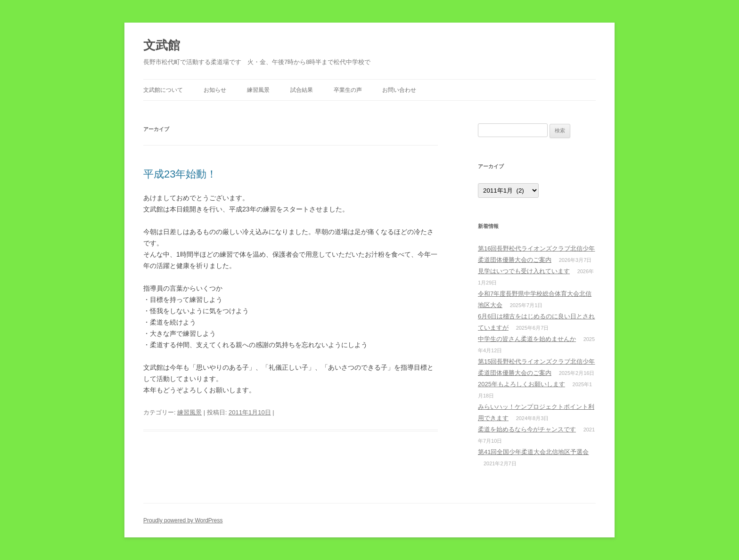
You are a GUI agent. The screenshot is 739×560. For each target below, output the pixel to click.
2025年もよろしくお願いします (521, 384)
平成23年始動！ (180, 174)
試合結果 (302, 90)
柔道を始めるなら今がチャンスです (527, 429)
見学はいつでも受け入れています (524, 271)
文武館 (162, 45)
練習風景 (258, 90)
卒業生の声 (348, 90)
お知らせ (215, 90)
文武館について (163, 90)
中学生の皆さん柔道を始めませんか (527, 339)
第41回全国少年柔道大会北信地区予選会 (533, 452)
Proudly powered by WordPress (183, 520)
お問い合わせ (399, 90)
